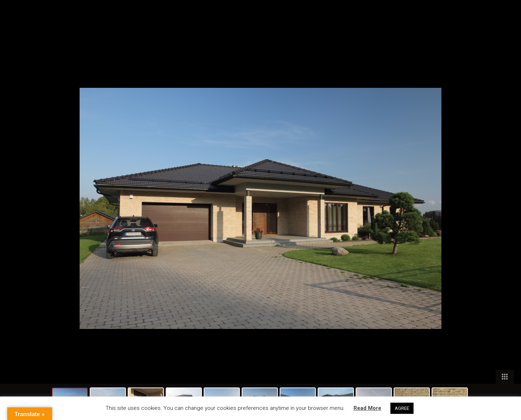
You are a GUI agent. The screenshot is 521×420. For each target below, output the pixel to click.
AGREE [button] (402, 408)
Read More (367, 408)
